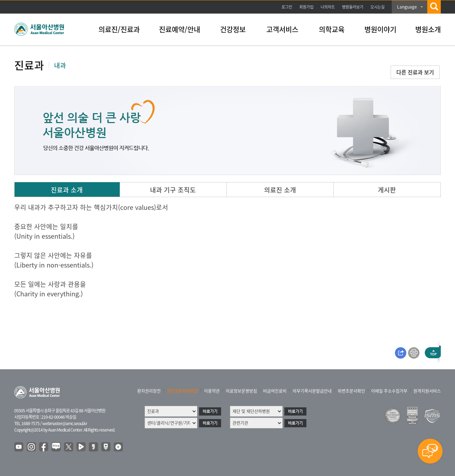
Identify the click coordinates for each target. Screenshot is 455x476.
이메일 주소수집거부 (389, 391)
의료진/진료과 (119, 29)
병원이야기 (380, 29)
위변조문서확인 (351, 391)
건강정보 (233, 29)
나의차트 (328, 7)
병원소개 (428, 29)
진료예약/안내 (180, 29)
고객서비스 (282, 29)
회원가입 (306, 7)
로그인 (287, 7)
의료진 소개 (280, 190)
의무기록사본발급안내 (312, 391)
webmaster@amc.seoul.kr (65, 423)
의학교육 (332, 29)
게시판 (387, 190)
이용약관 (212, 391)
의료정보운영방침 (241, 391)
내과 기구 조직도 (173, 190)
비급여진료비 (275, 391)
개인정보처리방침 (182, 391)
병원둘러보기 (353, 7)
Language (407, 7)
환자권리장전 (149, 391)
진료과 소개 (67, 190)
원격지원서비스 (427, 391)
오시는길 (378, 7)
